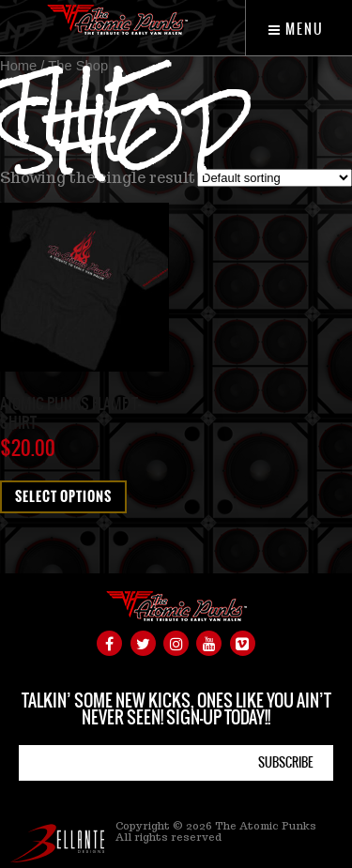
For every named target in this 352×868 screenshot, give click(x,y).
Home (18, 66)
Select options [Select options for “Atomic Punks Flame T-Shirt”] (63, 497)
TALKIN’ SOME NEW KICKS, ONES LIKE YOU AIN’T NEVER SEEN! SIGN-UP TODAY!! (176, 709)
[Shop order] (275, 178)
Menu (296, 29)
